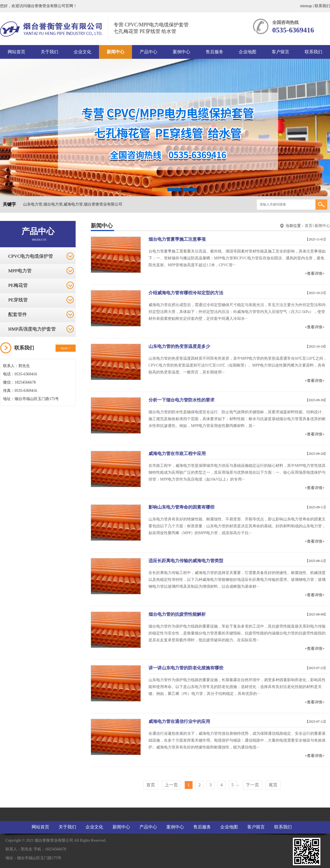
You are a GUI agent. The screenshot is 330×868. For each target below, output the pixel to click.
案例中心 (182, 52)
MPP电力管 (20, 271)
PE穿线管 (18, 300)
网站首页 (16, 52)
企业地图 (248, 52)
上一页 (171, 785)
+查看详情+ (315, 274)
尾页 (273, 785)
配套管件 (18, 314)
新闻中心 (116, 52)
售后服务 (215, 52)
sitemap (306, 6)
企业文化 (82, 52)
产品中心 (148, 52)
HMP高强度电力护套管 (32, 329)
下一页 (252, 785)
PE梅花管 (18, 285)
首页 (309, 226)
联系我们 (322, 6)
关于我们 (50, 52)
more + (65, 348)
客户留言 (280, 52)
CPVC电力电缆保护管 (31, 256)
